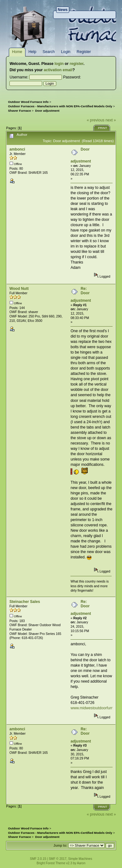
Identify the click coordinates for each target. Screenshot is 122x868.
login (59, 64)
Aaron (81, 863)
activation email (58, 70)
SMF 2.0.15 (38, 859)
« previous (96, 120)
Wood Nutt (19, 289)
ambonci (17, 149)
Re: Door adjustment (81, 295)
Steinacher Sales (25, 602)
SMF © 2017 (58, 859)
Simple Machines (80, 859)
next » (111, 120)
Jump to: (60, 846)
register (76, 64)
